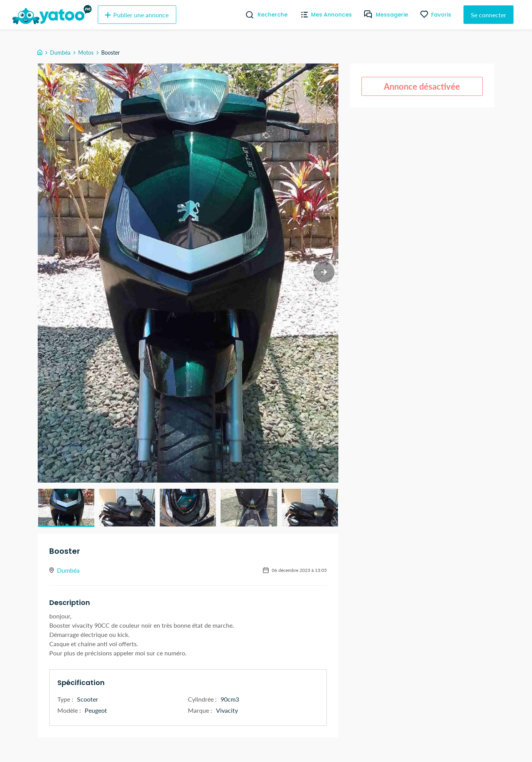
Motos (86, 53)
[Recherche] (247, 15)
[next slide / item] (324, 272)
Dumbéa (60, 53)
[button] (66, 508)
